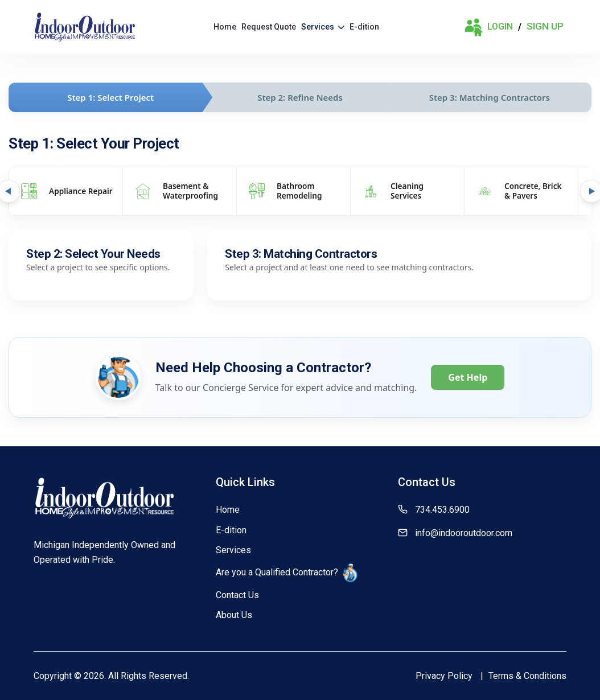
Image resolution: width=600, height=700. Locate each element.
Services (323, 27)
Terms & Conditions (527, 676)
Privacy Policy (444, 676)
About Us (234, 615)
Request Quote (269, 27)
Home (225, 27)
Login (488, 27)
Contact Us (237, 595)
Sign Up (545, 26)
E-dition (364, 27)
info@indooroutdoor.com (464, 533)
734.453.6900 (442, 510)
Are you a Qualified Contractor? (287, 573)
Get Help (468, 377)
